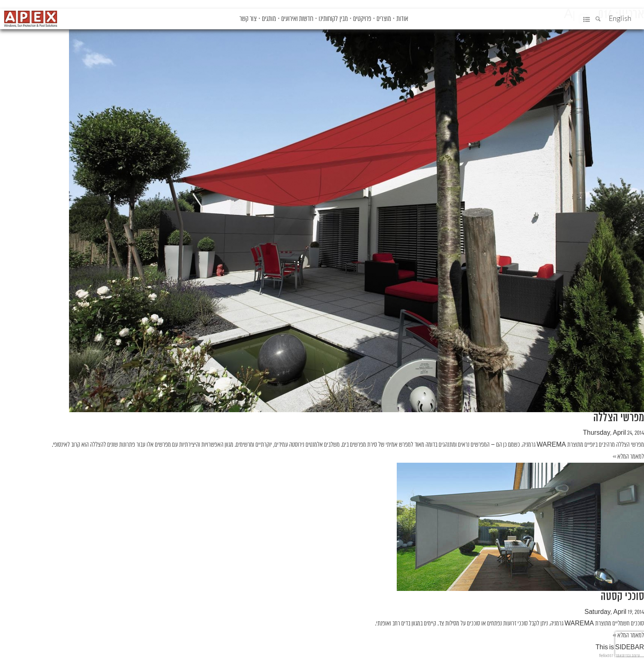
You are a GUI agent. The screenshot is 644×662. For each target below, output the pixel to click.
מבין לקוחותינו (333, 19)
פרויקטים (362, 19)
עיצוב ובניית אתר (628, 656)
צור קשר (248, 19)
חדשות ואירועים (297, 19)
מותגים (269, 19)
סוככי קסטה (622, 596)
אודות (402, 19)
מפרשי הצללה (619, 418)
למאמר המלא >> (628, 457)
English (620, 18)
